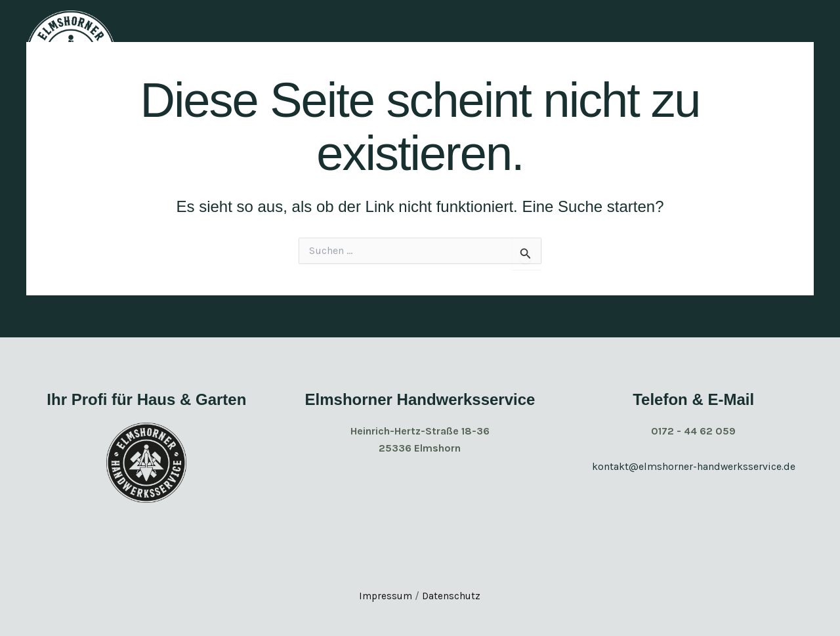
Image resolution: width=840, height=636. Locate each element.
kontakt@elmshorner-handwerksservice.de (693, 466)
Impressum (385, 596)
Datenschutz (452, 596)
